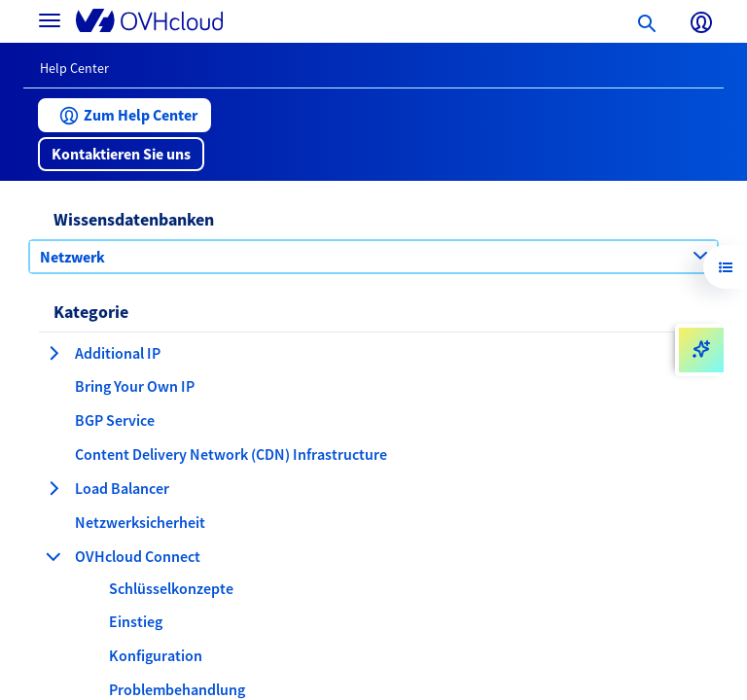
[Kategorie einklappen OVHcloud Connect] (53, 556)
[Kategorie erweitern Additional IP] (53, 353)
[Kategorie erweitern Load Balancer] (53, 488)
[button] (124, 115)
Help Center (74, 68)
